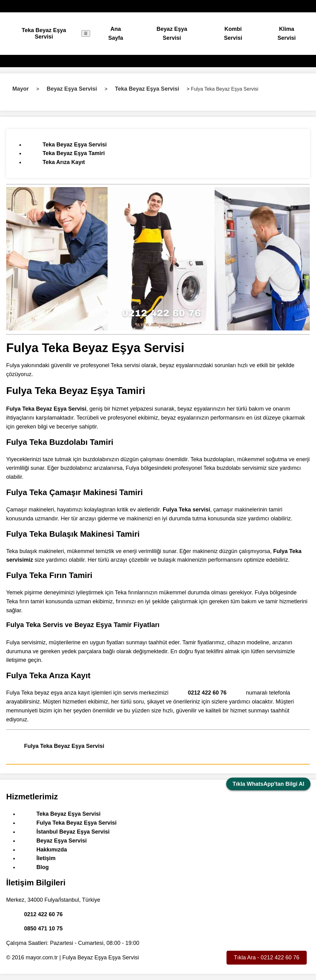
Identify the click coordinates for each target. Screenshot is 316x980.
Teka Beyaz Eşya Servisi (44, 33)
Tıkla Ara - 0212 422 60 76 (267, 957)
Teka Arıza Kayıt (64, 162)
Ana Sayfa (116, 33)
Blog (43, 867)
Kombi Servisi (233, 33)
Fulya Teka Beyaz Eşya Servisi (64, 746)
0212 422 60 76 (207, 693)
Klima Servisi (287, 33)
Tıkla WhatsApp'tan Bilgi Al (268, 784)
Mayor (21, 89)
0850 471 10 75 (43, 929)
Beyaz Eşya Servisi (172, 33)
